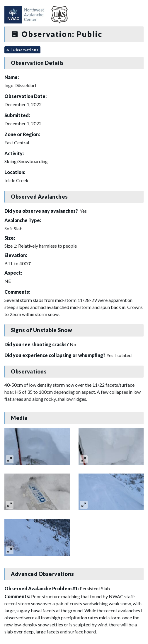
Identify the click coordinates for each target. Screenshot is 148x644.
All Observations (22, 50)
